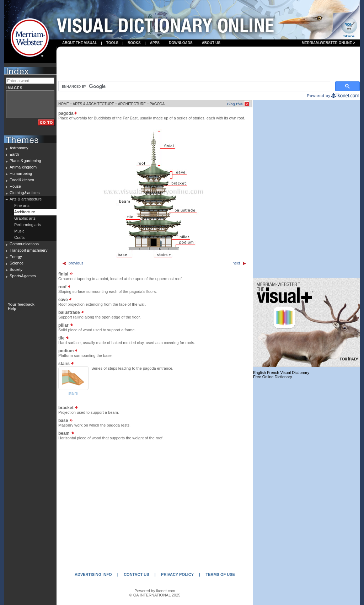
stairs (73, 393)
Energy (16, 257)
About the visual (80, 43)
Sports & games (23, 276)
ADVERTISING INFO (93, 574)
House (15, 186)
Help (12, 309)
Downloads (181, 43)
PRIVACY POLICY (177, 574)
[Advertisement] (208, 64)
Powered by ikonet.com (155, 591)
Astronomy (19, 148)
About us (211, 43)
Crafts (19, 237)
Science (17, 263)
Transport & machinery (28, 250)
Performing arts (28, 225)
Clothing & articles (25, 193)
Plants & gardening (25, 161)
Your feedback (21, 304)
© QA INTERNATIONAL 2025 (155, 595)
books (134, 43)
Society (16, 269)
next (240, 263)
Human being (21, 173)
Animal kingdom (23, 167)
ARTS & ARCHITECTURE (94, 104)
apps (155, 43)
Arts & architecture (26, 199)
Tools (112, 43)
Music (19, 231)
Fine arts (22, 205)
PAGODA (157, 104)
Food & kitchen (22, 180)
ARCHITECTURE (132, 104)
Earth (14, 154)
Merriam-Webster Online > (328, 43)
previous (73, 263)
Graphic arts (25, 218)
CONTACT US (136, 574)
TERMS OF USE (220, 574)
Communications (24, 244)
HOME (64, 104)
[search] (194, 86)
